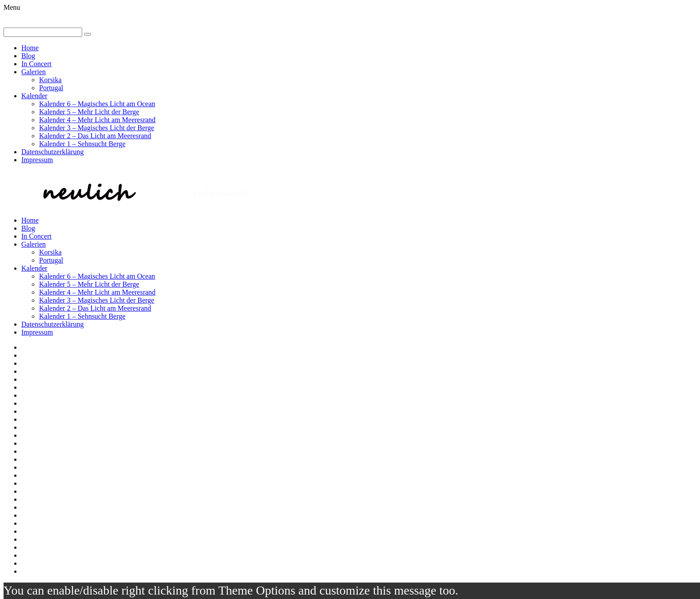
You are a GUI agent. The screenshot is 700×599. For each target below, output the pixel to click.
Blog (28, 56)
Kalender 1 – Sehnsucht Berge (82, 144)
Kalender (34, 96)
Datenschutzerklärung (52, 152)
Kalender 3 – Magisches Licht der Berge (97, 128)
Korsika (50, 80)
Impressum (37, 160)
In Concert (36, 64)
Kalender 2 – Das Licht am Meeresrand (95, 136)
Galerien (34, 72)
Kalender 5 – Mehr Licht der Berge (89, 112)
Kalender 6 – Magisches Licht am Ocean (97, 104)
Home (30, 48)
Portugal (51, 88)
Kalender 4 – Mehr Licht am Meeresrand (97, 120)
